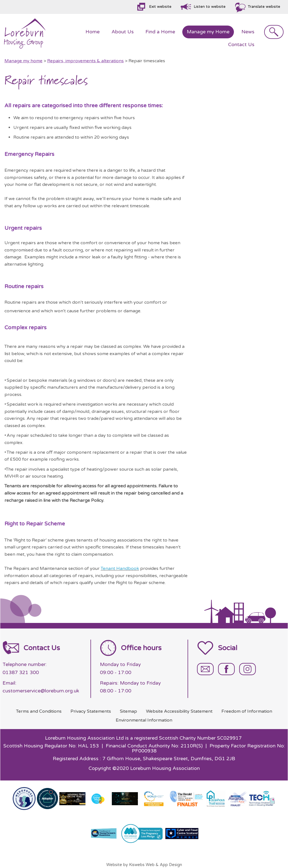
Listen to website (210, 7)
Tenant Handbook (120, 568)
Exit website (160, 7)
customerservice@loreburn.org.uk (41, 691)
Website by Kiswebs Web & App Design (144, 865)
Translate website (264, 7)
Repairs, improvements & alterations (85, 61)
